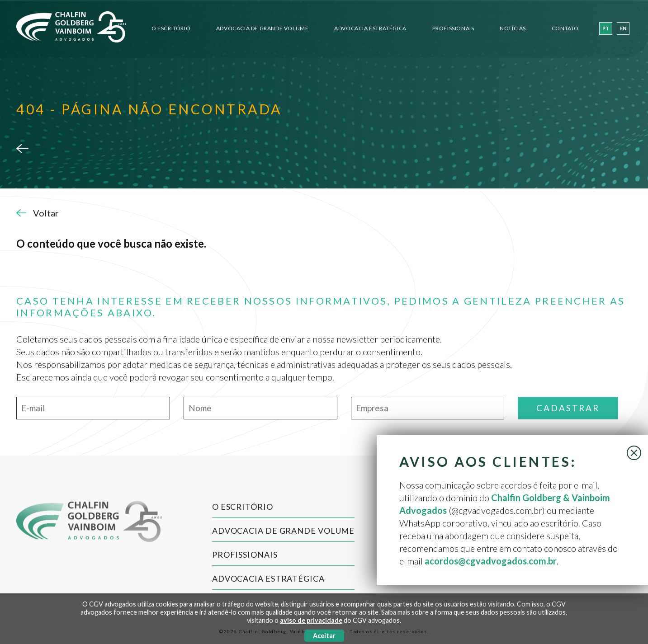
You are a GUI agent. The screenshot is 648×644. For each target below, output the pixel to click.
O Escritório (171, 28)
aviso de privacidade (311, 620)
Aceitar (324, 636)
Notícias (513, 28)
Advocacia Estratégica (370, 28)
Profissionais (453, 28)
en (623, 29)
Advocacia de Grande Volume (263, 28)
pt (606, 29)
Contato (565, 28)
